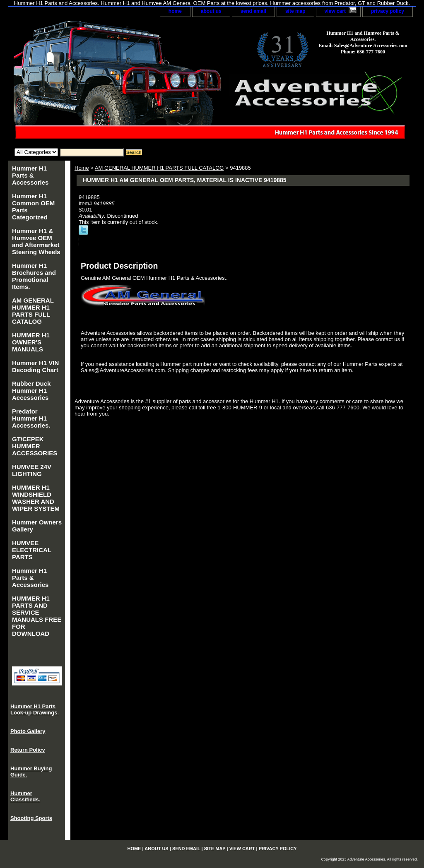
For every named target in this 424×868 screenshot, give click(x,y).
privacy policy (388, 11)
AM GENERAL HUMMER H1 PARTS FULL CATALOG (159, 168)
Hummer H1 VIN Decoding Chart (35, 366)
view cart (335, 11)
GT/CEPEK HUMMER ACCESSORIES (35, 446)
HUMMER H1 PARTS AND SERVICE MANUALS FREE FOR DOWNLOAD (37, 616)
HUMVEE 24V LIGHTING (32, 470)
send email (253, 11)
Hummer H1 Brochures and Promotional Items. (34, 276)
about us (211, 11)
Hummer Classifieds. (25, 796)
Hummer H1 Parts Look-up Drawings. (35, 709)
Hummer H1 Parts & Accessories (30, 175)
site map (295, 11)
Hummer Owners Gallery (37, 526)
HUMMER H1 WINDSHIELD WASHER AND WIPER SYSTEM (36, 498)
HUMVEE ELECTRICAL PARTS (32, 550)
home (175, 11)
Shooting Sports (31, 818)
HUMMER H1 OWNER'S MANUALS (31, 342)
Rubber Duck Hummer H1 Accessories (31, 391)
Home (82, 168)
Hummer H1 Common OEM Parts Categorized (33, 207)
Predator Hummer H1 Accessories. (31, 418)
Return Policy (28, 750)
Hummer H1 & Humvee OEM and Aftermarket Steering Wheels (36, 241)
